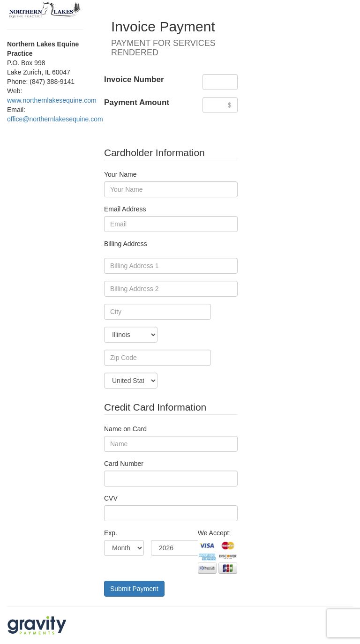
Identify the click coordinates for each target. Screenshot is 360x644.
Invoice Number (134, 79)
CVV (111, 498)
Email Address (125, 209)
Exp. (111, 533)
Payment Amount (137, 102)
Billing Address (126, 244)
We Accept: (214, 533)
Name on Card (125, 429)
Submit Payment (134, 589)
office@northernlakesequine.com (55, 119)
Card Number (124, 464)
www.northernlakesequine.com (52, 100)
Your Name (120, 174)
